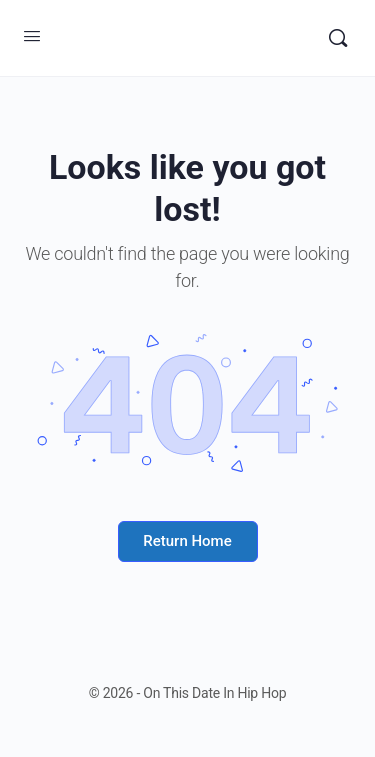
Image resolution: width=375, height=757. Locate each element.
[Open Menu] (32, 36)
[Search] (338, 38)
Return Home (187, 541)
